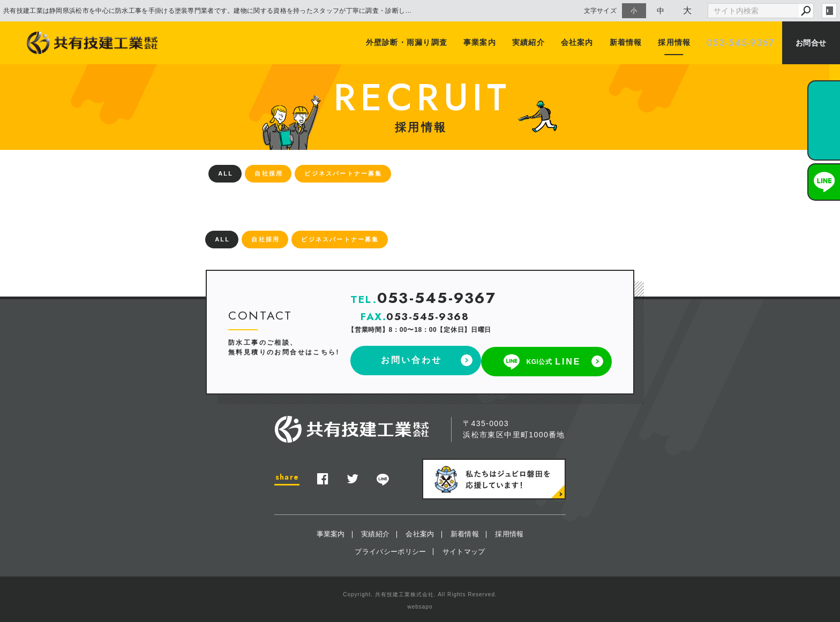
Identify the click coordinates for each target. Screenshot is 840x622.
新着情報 (626, 43)
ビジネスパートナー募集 (343, 173)
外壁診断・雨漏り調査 (409, 43)
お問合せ (811, 43)
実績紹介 (530, 43)
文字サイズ (601, 10)
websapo (420, 604)
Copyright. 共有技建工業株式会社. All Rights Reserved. (420, 592)
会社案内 (578, 43)
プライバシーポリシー (390, 549)
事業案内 (482, 43)
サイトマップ (464, 549)
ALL (226, 173)
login (829, 11)
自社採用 (269, 173)
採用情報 (674, 43)
